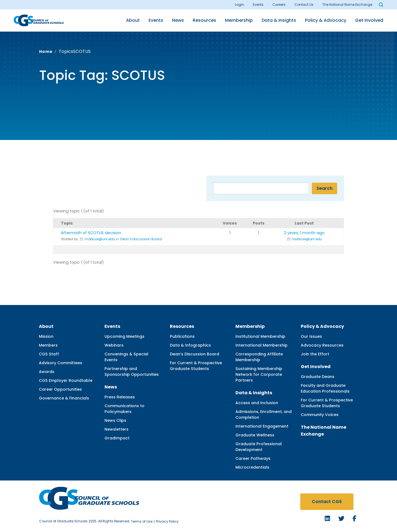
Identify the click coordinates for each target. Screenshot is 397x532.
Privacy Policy (167, 521)
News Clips (115, 420)
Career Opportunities (60, 389)
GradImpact (117, 438)
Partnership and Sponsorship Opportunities (132, 372)
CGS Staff (49, 354)
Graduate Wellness (255, 435)
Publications (182, 336)
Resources (204, 20)
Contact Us (304, 5)
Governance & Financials (64, 398)
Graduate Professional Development (259, 447)
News (178, 20)
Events (258, 5)
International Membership (261, 345)
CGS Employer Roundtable (66, 380)
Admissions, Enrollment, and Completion (264, 414)
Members (48, 345)
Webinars (114, 345)
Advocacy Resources (322, 345)
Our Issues (311, 336)
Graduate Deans (318, 377)
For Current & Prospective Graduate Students (196, 366)
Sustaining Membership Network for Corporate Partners (259, 374)
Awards (47, 372)
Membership (239, 20)
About (133, 20)
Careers (279, 5)
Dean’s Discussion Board (141, 239)
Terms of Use (142, 521)
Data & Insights (279, 20)
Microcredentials (252, 467)
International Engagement (262, 426)
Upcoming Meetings (124, 336)
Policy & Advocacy (326, 20)
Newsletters (116, 429)
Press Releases (120, 397)
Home (46, 52)
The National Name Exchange (347, 5)
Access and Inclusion (257, 403)
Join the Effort (315, 354)
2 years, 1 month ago (304, 233)
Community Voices (320, 415)
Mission (46, 336)
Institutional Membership (260, 336)
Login (239, 5)
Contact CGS (327, 502)
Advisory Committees (61, 363)
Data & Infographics (190, 345)
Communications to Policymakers (124, 409)
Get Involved (369, 20)
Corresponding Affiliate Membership (259, 357)
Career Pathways (253, 458)
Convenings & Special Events (126, 357)
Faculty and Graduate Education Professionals (325, 388)
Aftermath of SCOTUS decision (91, 233)
